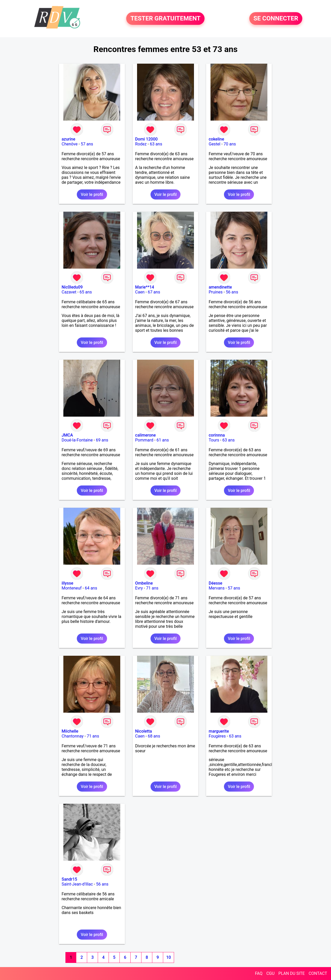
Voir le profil (92, 194)
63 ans (156, 144)
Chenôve (70, 144)
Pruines (216, 292)
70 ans (230, 144)
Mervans (217, 588)
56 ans (232, 292)
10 (169, 957)
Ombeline (144, 583)
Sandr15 (69, 879)
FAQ (259, 973)
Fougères (217, 736)
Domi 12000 (146, 139)
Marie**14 (145, 287)
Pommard (144, 440)
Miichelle (70, 731)
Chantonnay (73, 736)
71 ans (152, 588)
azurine (68, 139)
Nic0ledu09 (72, 287)
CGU (270, 973)
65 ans (86, 292)
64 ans (91, 588)
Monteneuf (72, 588)
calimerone (146, 435)
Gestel (215, 144)
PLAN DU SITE (292, 973)
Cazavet (69, 292)
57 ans (87, 144)
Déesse (216, 583)
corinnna (217, 435)
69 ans (102, 440)
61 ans (163, 440)
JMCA (67, 435)
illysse (67, 583)
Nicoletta (144, 731)
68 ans (154, 736)
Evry (139, 588)
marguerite (219, 731)
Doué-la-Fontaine (77, 440)
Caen (140, 292)
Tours (214, 440)
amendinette (220, 287)
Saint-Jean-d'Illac (77, 884)
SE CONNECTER (276, 19)
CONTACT (318, 973)
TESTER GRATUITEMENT (165, 19)
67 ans (154, 292)
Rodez (141, 144)
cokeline (216, 139)
